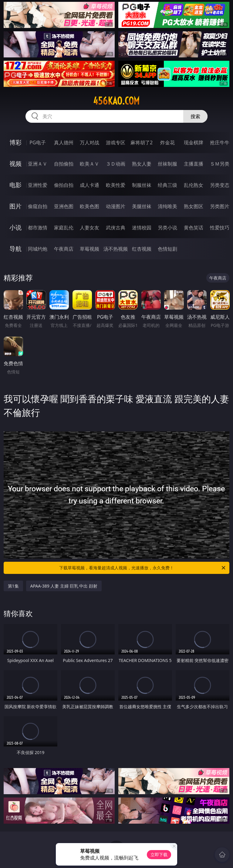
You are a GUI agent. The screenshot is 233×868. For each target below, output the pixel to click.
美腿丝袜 (142, 206)
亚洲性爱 (38, 185)
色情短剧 (167, 249)
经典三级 (167, 185)
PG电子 (37, 142)
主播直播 (194, 164)
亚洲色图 (64, 206)
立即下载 (159, 854)
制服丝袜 (142, 185)
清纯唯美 (167, 206)
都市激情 (38, 228)
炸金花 (167, 142)
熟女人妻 (142, 164)
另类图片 (220, 206)
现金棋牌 (194, 142)
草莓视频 (89, 249)
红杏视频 (142, 249)
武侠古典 (116, 228)
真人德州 (64, 142)
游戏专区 (116, 142)
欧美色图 (89, 206)
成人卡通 (89, 185)
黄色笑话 (194, 228)
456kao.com (116, 101)
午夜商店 (64, 249)
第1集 (13, 586)
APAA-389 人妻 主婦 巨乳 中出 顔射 (64, 586)
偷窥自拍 (38, 206)
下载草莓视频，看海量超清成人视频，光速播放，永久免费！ (143, 568)
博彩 (15, 142)
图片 (15, 206)
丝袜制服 (167, 164)
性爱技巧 (220, 228)
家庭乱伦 (64, 228)
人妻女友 (89, 228)
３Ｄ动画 (116, 164)
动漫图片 (116, 206)
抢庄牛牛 (220, 142)
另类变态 (220, 185)
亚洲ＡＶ (38, 164)
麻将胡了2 (142, 142)
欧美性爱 (116, 185)
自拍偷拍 (64, 164)
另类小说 (167, 228)
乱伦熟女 (194, 185)
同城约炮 (38, 249)
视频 (15, 164)
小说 (15, 227)
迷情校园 (142, 228)
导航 (15, 249)
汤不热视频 (116, 249)
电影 (15, 185)
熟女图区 (194, 206)
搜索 (195, 116)
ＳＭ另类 (220, 164)
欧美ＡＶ (89, 164)
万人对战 (89, 142)
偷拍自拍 (64, 185)
